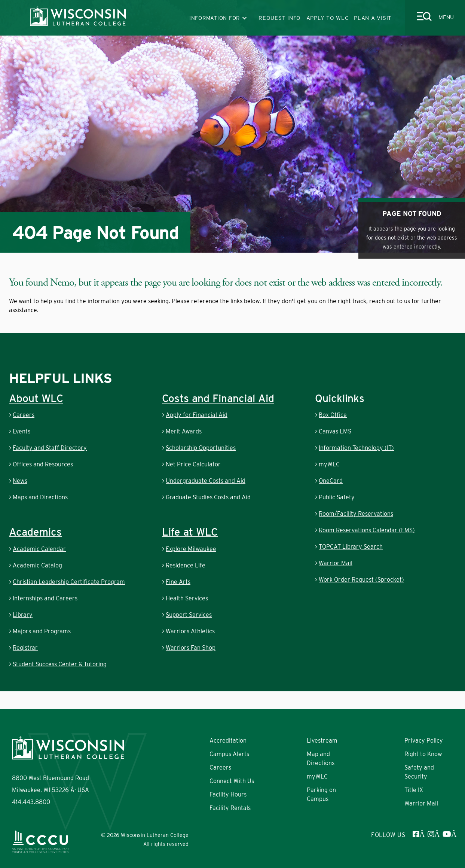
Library (23, 615)
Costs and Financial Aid (218, 398)
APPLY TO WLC (328, 18)
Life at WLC (190, 532)
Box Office (333, 415)
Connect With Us (232, 781)
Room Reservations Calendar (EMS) (367, 530)
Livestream (322, 741)
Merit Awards (184, 431)
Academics (35, 532)
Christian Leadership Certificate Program (69, 582)
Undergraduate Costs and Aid (206, 481)
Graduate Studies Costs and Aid (208, 497)
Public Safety (337, 497)
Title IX (414, 790)
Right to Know (423, 754)
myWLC (329, 464)
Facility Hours (228, 794)
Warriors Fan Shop (191, 648)
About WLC (36, 398)
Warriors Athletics (190, 631)
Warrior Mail (336, 563)
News (20, 481)
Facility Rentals (230, 808)
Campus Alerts (229, 754)
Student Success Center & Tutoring (60, 664)
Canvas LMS (335, 431)
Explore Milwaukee (191, 549)
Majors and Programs (42, 631)
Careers (24, 415)
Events (22, 431)
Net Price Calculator (193, 464)
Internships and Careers (45, 598)
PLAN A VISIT (373, 18)
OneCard (331, 481)
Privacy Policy (424, 741)
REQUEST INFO (280, 18)
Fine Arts (178, 582)
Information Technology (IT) (356, 448)
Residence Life (186, 565)
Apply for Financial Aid (197, 415)
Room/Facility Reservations (356, 514)
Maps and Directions (40, 497)
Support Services (189, 615)
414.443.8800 (31, 802)
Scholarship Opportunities (201, 448)
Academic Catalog (37, 565)
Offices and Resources (43, 464)
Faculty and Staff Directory (50, 448)
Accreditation (228, 741)
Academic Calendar (39, 549)
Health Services (187, 598)
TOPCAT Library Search (351, 547)
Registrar (25, 648)
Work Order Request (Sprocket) (361, 580)
